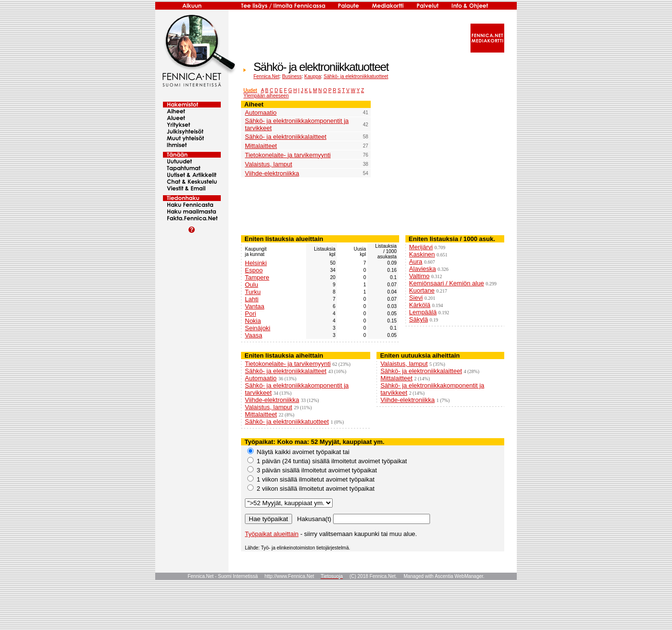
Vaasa (254, 335)
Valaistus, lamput (269, 164)
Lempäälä (423, 312)
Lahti (252, 299)
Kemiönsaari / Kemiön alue (447, 283)
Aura (416, 261)
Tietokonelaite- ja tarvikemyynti (288, 155)
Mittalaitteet (261, 146)
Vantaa (255, 306)
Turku (253, 292)
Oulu (251, 285)
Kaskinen (422, 254)
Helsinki (256, 263)
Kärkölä (420, 305)
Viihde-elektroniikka (272, 173)
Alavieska (423, 269)
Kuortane (422, 290)
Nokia (253, 321)
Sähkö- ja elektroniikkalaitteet (286, 137)
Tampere (257, 277)
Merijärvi (421, 247)
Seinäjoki (258, 328)
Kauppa (312, 76)
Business (292, 76)
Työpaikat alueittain (272, 534)
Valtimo (419, 276)
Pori (250, 314)
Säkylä (419, 319)
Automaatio (261, 113)
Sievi (416, 298)
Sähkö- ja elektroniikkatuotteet (356, 76)
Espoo (254, 270)
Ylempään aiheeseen (266, 96)
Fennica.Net (267, 76)
